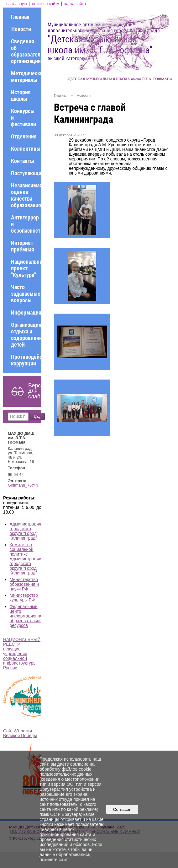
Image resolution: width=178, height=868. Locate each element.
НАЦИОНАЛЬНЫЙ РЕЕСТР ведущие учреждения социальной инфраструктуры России (22, 654)
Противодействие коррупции (26, 360)
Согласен (122, 809)
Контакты (23, 161)
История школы (21, 95)
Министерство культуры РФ (24, 598)
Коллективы (26, 149)
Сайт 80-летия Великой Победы (20, 733)
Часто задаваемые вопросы (26, 294)
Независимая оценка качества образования (26, 195)
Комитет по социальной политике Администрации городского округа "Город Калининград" (26, 559)
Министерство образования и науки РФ (24, 584)
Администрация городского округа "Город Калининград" (26, 531)
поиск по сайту (45, 4)
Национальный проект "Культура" (26, 268)
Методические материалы (26, 77)
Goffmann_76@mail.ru (28, 485)
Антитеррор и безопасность (26, 224)
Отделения (24, 136)
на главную (16, 4)
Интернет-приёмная (23, 246)
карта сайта (75, 4)
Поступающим (26, 173)
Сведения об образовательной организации (26, 51)
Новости (21, 29)
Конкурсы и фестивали (24, 118)
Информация (26, 313)
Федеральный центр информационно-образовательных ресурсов (27, 616)
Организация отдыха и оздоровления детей (26, 335)
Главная (20, 17)
